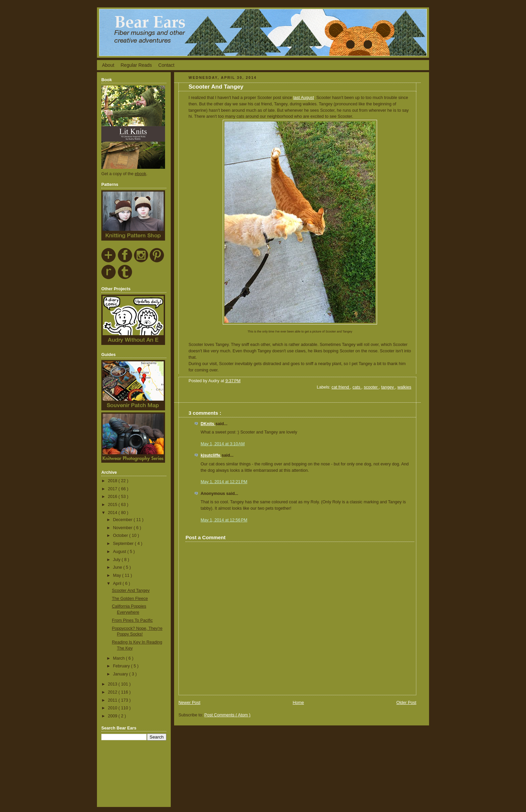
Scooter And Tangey (131, 591)
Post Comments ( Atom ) (227, 715)
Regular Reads (136, 65)
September (124, 544)
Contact (166, 65)
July (117, 560)
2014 (113, 513)
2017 (113, 489)
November (123, 528)
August (120, 552)
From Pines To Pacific (133, 620)
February (122, 666)
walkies (404, 387)
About (108, 65)
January (121, 674)
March (120, 658)
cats (357, 387)
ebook (141, 174)
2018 (113, 481)
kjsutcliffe (211, 455)
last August (304, 98)
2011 (113, 700)
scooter (371, 387)
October (121, 536)
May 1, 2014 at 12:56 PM (224, 520)
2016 (113, 497)
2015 (113, 505)
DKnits (208, 424)
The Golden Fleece (130, 599)
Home (298, 703)
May (118, 575)
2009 (113, 716)
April (118, 583)
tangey (388, 387)
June (118, 567)
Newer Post (189, 703)
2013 (113, 684)
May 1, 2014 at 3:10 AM (223, 444)
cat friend (341, 387)
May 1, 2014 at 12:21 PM (224, 482)
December (123, 520)
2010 (113, 708)
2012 (113, 692)
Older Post (406, 703)
